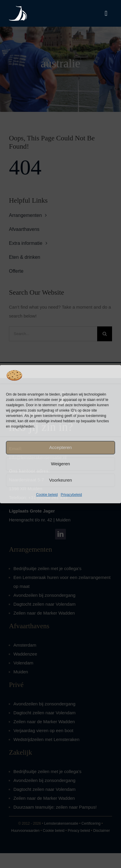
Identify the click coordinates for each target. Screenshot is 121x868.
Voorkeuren (61, 480)
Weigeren (61, 464)
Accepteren (61, 447)
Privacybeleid (71, 495)
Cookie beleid (47, 495)
